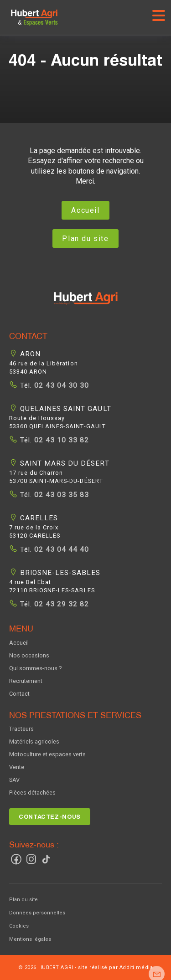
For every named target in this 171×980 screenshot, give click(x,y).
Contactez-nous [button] (50, 817)
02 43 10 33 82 (60, 440)
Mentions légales (30, 939)
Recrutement (26, 681)
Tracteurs (21, 729)
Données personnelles (37, 913)
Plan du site (85, 239)
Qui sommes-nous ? (35, 668)
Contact (19, 694)
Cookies (19, 926)
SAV (14, 780)
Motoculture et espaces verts (47, 754)
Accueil (85, 210)
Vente (17, 767)
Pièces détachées (32, 793)
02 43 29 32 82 (60, 604)
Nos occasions (29, 655)
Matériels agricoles (34, 741)
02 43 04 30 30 (60, 385)
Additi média (136, 967)
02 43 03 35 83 (60, 495)
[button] (86, 304)
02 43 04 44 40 (60, 549)
